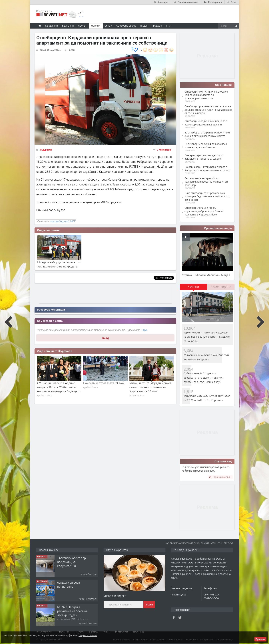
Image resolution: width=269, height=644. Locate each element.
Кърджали (46, 150)
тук (145, 330)
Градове (157, 26)
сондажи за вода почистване (69, 584)
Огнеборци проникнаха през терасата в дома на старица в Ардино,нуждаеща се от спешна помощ (208, 110)
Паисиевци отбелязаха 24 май (104, 383)
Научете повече (88, 635)
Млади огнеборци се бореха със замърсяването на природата (59, 264)
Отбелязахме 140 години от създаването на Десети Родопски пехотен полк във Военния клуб (203, 378)
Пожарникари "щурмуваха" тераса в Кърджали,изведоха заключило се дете (208, 168)
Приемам (260, 639)
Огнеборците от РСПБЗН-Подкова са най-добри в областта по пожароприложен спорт (206, 95)
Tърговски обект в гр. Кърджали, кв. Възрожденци (72, 562)
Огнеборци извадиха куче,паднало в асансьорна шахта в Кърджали (206, 123)
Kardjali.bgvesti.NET (63, 221)
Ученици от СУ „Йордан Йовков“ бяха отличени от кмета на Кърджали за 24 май (151, 387)
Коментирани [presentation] (221, 287)
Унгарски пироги (115, 596)
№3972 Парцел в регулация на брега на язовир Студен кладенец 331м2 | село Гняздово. (72, 615)
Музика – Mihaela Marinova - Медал (206, 275)
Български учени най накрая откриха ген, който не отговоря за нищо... (206, 469)
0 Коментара (164, 150)
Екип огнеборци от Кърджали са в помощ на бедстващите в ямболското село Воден (207, 196)
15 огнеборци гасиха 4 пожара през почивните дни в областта (206, 146)
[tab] (194, 288)
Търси (149, 605)
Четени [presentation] (193, 287)
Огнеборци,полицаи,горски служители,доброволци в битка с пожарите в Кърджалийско (204, 211)
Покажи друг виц (220, 477)
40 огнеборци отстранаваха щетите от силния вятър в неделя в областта (207, 134)
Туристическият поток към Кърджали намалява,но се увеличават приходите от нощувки (207, 337)
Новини (96, 26)
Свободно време (126, 26)
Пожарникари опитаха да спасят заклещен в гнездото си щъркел (204, 157)
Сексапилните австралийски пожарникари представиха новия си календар (206, 182)
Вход (106, 338)
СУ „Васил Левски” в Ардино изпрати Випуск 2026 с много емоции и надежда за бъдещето (59, 387)
